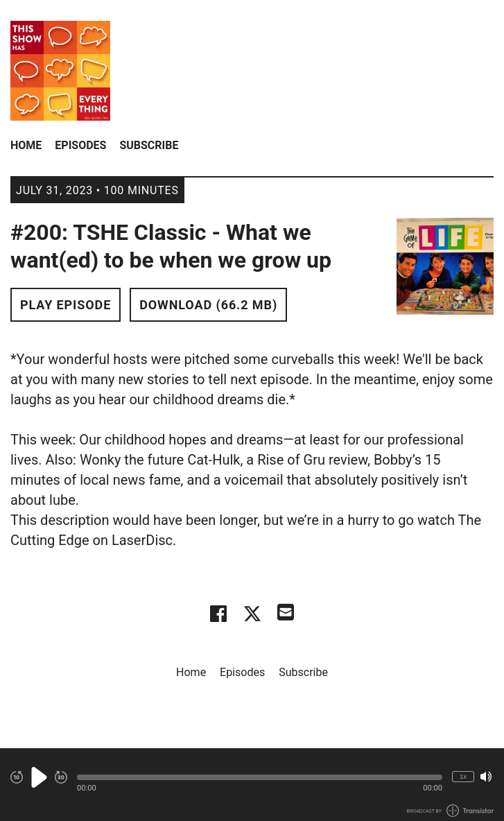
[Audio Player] (252, 785)
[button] (260, 777)
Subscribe (149, 145)
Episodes (80, 145)
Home (26, 145)
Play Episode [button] (66, 305)
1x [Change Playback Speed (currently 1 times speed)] (463, 776)
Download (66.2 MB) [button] (208, 305)
